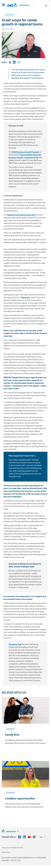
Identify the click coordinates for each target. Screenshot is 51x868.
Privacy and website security (12, 848)
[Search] (46, 5)
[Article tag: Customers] (11, 729)
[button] (3, 5)
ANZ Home (6, 852)
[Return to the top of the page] (43, 837)
